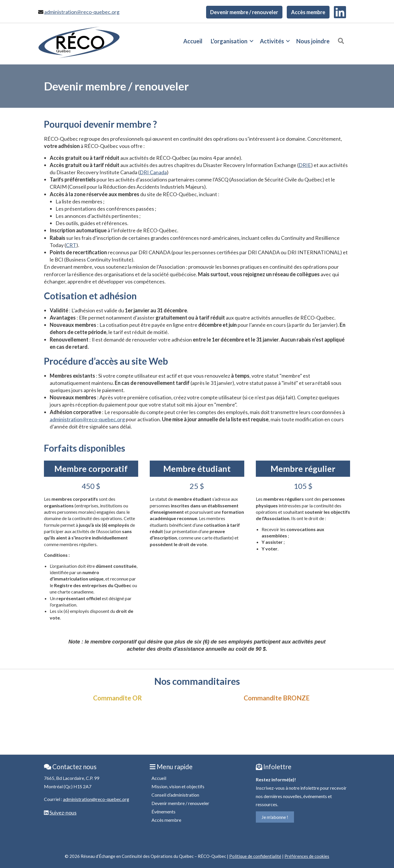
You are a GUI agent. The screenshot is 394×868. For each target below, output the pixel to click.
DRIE (305, 165)
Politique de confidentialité (255, 856)
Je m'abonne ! (275, 817)
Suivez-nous (63, 813)
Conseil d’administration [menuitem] (175, 795)
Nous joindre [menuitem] (313, 41)
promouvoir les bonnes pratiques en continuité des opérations (258, 267)
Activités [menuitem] (272, 41)
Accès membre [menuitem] (308, 12)
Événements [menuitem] (163, 812)
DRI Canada (153, 172)
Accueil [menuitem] (193, 41)
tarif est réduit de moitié (140, 332)
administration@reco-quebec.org (82, 12)
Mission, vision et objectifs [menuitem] (178, 786)
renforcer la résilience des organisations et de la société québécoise (120, 274)
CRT (71, 245)
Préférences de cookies (307, 856)
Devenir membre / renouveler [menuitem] (244, 12)
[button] (251, 41)
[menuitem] (340, 12)
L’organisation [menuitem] (229, 41)
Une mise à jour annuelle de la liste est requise (215, 419)
